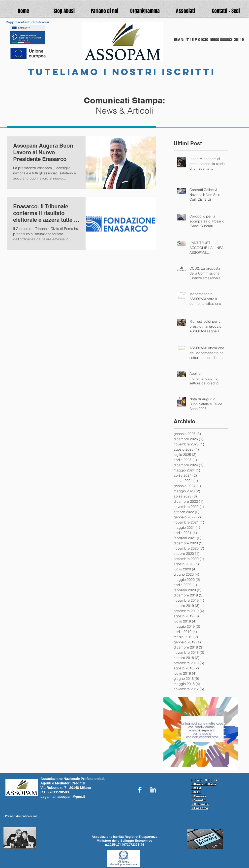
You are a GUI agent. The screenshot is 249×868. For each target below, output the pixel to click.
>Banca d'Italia (204, 784)
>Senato (199, 800)
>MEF (196, 792)
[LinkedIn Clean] (153, 790)
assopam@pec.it (71, 797)
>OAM (196, 788)
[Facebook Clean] (140, 790)
